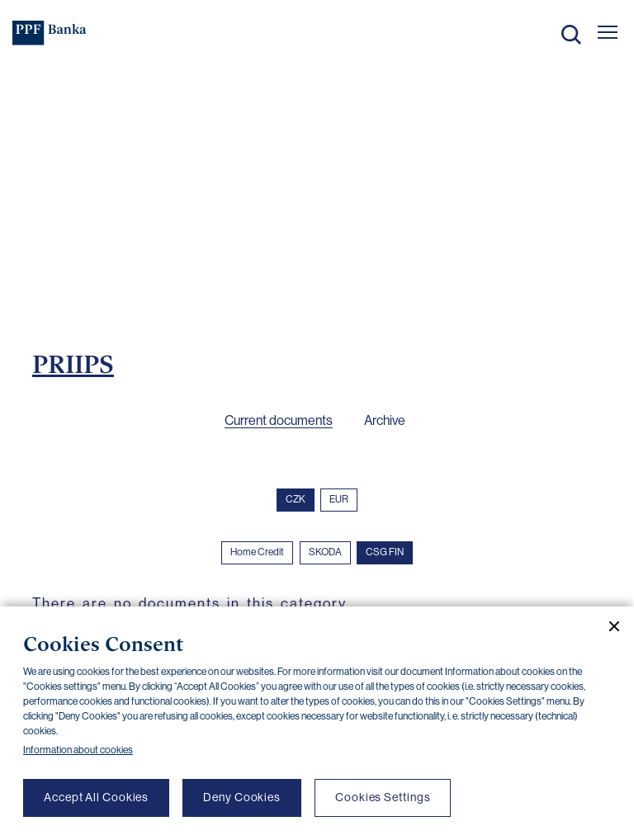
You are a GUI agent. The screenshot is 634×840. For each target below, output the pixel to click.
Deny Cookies (242, 797)
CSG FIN (385, 552)
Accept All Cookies (96, 797)
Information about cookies (78, 750)
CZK (296, 499)
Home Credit (257, 552)
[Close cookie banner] (608, 626)
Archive (385, 420)
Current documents (279, 420)
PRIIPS (73, 364)
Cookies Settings (383, 797)
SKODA (325, 552)
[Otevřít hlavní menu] (608, 32)
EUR (339, 499)
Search (571, 35)
